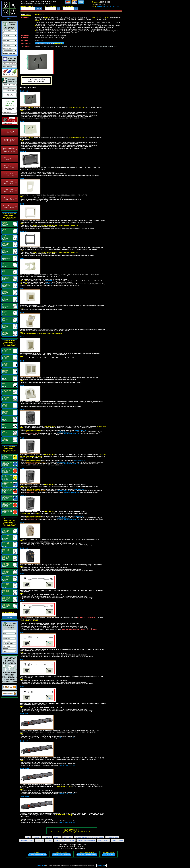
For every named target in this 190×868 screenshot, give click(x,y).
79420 (22, 409)
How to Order (47, 837)
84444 (22, 337)
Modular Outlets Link (63, 432)
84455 (22, 204)
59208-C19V (24, 741)
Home (9, 18)
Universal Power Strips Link (67, 738)
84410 (22, 121)
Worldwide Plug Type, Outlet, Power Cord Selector (89, 837)
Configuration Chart (112, 837)
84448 (22, 385)
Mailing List (40, 840)
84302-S (23, 660)
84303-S (23, 687)
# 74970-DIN (49, 281)
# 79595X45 (48, 284)
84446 (22, 313)
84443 (22, 288)
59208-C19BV (25, 797)
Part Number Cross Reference (86, 840)
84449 (22, 258)
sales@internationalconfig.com (105, 6)
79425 (22, 468)
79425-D (23, 495)
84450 (22, 522)
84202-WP (23, 151)
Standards (49, 840)
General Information (117, 840)
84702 (22, 178)
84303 (22, 632)
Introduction (36, 837)
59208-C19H (24, 714)
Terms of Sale (68, 837)
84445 (22, 361)
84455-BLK (24, 231)
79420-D (23, 438)
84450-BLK (24, 548)
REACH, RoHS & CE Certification (65, 840)
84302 (22, 574)
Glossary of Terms (103, 840)
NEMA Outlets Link (81, 431)
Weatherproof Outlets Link (71, 433)
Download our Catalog (27, 840)
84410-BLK (24, 91)
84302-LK (23, 601)
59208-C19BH (25, 768)
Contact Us (57, 837)
